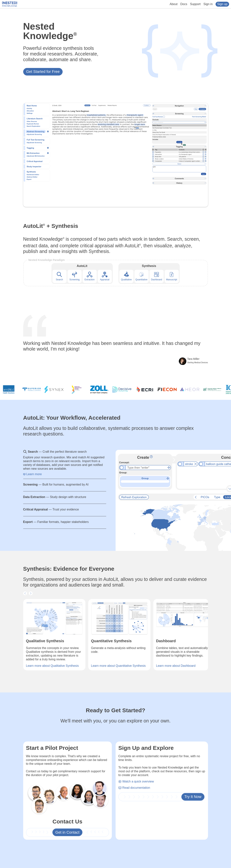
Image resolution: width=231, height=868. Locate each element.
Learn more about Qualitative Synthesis (52, 666)
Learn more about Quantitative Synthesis (118, 666)
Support (195, 4)
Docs (184, 4)
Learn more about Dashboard (176, 666)
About (174, 4)
